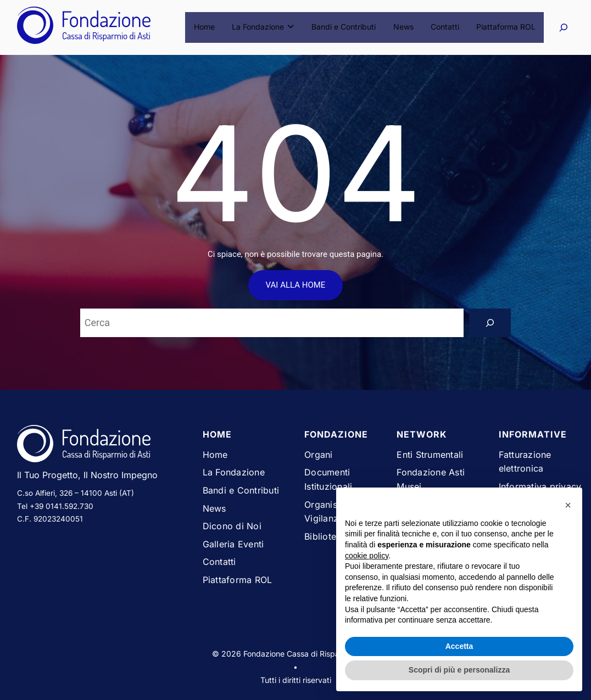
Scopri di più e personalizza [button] (459, 670)
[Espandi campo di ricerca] (563, 27)
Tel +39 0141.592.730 (55, 506)
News (405, 27)
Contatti (445, 27)
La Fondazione (266, 27)
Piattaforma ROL (506, 27)
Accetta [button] (459, 646)
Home (209, 27)
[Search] (490, 323)
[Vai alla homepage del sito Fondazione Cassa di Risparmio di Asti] (101, 446)
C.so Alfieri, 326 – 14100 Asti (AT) (76, 493)
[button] (568, 505)
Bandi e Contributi (346, 27)
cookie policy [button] (367, 556)
